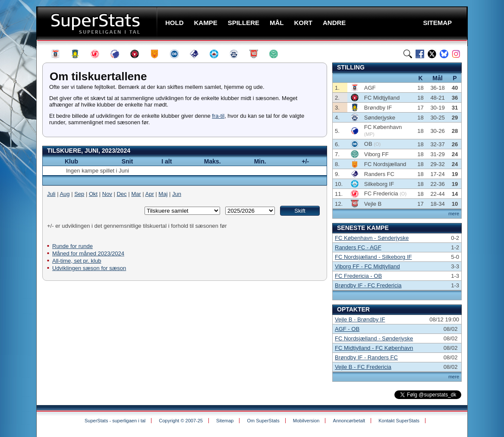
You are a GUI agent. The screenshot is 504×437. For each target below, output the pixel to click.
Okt (93, 194)
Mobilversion (306, 421)
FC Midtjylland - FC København (374, 348)
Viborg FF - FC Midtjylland (367, 266)
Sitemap (225, 421)
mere (454, 214)
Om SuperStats (263, 421)
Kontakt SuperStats (399, 421)
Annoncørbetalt (349, 421)
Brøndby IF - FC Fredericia (368, 285)
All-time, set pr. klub (77, 261)
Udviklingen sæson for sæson (89, 268)
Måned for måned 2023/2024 (88, 253)
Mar (136, 194)
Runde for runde (72, 246)
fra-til (218, 116)
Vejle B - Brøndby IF (360, 319)
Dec (121, 194)
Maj (163, 194)
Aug (65, 194)
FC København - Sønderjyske (372, 238)
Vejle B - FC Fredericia (363, 367)
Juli (51, 194)
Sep (79, 194)
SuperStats (98, 23)
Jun (177, 194)
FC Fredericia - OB (358, 276)
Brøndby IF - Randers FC (366, 357)
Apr (150, 194)
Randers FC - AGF (358, 247)
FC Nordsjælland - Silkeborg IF (373, 257)
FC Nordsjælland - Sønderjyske (374, 338)
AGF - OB (347, 329)
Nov (107, 194)
